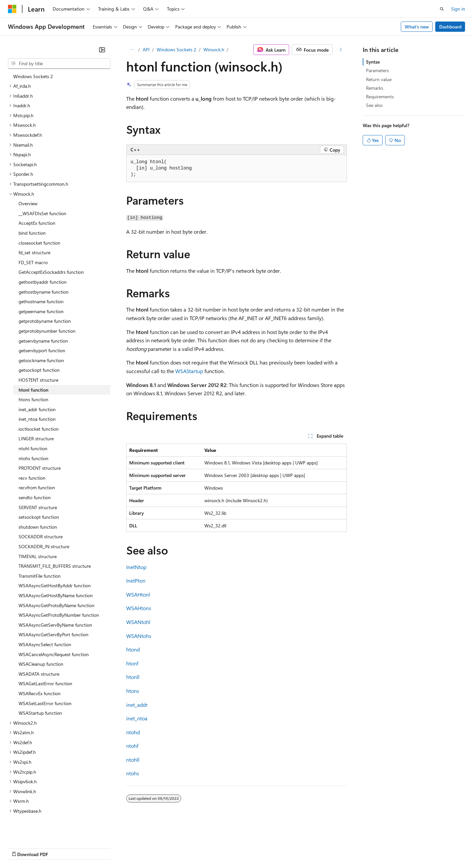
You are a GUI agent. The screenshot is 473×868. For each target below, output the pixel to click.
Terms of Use (242, 848)
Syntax (373, 62)
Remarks (375, 88)
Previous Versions (60, 848)
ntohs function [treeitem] (33, 434)
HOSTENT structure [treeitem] (38, 355)
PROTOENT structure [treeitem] (40, 443)
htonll (133, 677)
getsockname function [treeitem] (41, 336)
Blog (90, 848)
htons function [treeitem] (33, 375)
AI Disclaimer (21, 848)
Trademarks (275, 848)
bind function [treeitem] (32, 208)
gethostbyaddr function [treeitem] (43, 257)
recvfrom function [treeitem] (37, 463)
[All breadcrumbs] (132, 50)
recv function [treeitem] (32, 453)
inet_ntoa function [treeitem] (37, 394)
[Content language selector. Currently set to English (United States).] (38, 832)
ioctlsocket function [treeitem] (39, 404)
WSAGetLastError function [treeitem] (45, 659)
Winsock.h (214, 49)
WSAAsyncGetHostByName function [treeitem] (56, 571)
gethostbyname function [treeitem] (44, 267)
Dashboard (450, 27)
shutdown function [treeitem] (38, 502)
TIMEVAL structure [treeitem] (38, 531)
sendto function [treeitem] (35, 473)
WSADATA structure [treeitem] (39, 649)
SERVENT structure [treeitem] (38, 482)
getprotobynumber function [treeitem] (47, 306)
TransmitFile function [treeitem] (40, 551)
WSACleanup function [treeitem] (41, 639)
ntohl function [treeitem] (33, 424)
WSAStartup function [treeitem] (40, 688)
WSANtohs (139, 636)
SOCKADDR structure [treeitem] (41, 512)
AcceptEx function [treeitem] (37, 198)
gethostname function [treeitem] (41, 277)
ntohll (133, 760)
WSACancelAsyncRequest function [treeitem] (54, 629)
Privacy (145, 848)
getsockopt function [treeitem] (39, 345)
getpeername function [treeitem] (41, 287)
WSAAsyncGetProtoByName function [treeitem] (56, 580)
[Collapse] (102, 50)
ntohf (132, 746)
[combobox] (59, 64)
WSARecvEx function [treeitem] (40, 669)
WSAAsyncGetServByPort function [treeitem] (53, 610)
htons (133, 691)
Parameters (377, 70)
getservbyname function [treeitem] (43, 316)
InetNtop (136, 567)
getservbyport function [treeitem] (42, 326)
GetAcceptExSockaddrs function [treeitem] (51, 247)
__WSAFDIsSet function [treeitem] (42, 189)
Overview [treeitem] (28, 179)
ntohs (133, 773)
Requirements (380, 96)
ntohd (133, 732)
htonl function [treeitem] (33, 365)
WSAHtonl (138, 594)
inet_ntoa (137, 718)
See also (374, 105)
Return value (379, 79)
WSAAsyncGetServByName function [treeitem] (55, 600)
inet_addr (137, 705)
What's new (417, 27)
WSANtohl (138, 622)
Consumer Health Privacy (190, 848)
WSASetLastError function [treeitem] (45, 678)
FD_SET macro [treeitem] (33, 238)
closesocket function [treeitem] (39, 218)
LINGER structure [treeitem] (36, 414)
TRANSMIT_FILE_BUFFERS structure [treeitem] (55, 541)
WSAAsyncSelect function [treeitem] (45, 620)
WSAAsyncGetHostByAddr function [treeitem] (55, 561)
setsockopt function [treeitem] (39, 492)
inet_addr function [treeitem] (37, 385)
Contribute (119, 848)
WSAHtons (139, 608)
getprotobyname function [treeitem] (45, 296)
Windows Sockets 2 (177, 49)
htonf (132, 663)
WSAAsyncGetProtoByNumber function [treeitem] (59, 590)
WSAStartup (189, 371)
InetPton (136, 580)
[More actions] (341, 50)
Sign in (458, 9)
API (146, 49)
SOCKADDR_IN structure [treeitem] (44, 522)
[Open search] (442, 9)
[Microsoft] (12, 9)
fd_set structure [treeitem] (34, 228)
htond (133, 649)
